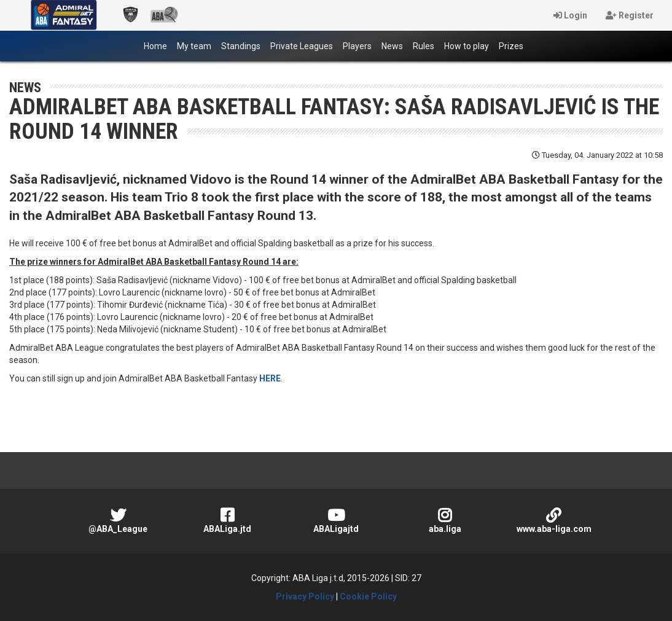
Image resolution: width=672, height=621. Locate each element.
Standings (241, 46)
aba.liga (445, 521)
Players (357, 46)
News (392, 46)
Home (158, 45)
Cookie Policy (368, 596)
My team (194, 46)
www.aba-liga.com (554, 521)
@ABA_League (118, 521)
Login (570, 15)
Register (630, 15)
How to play (467, 46)
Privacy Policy (305, 596)
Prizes (511, 46)
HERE (270, 378)
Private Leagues (302, 46)
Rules (424, 46)
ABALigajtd (336, 521)
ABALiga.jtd (227, 521)
